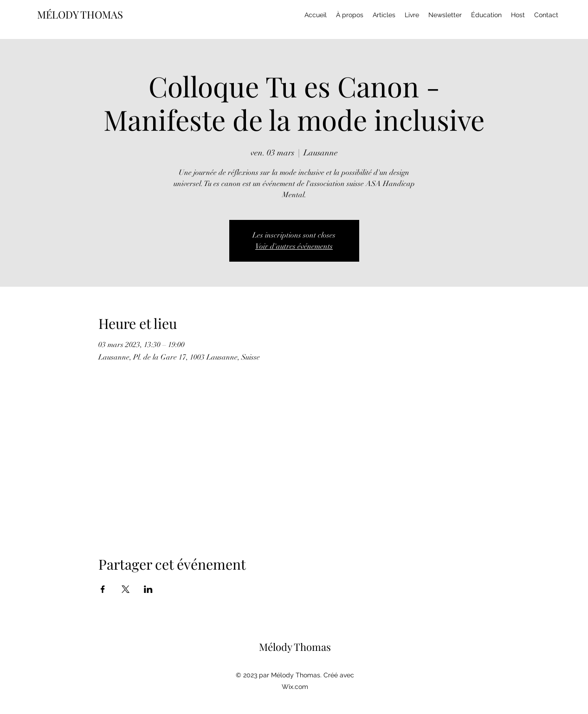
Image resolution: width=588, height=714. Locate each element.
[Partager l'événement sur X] (126, 589)
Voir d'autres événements (294, 246)
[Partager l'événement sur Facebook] (103, 589)
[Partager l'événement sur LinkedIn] (148, 589)
